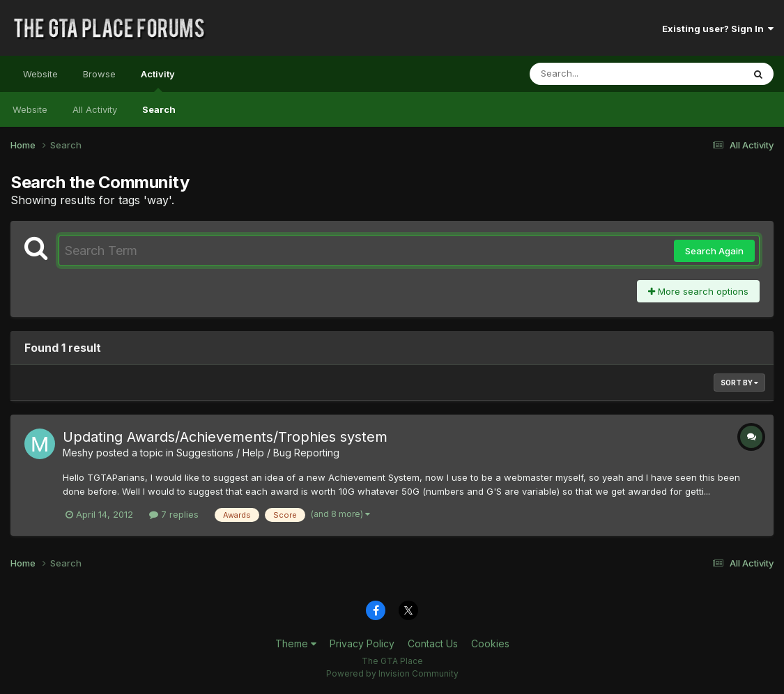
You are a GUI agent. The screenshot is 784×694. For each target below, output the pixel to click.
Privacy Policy (362, 643)
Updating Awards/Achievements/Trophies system (225, 437)
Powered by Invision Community (392, 673)
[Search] (598, 74)
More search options (698, 291)
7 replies (174, 514)
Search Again (714, 251)
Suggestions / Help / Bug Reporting (258, 453)
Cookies (490, 643)
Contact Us (433, 643)
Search (159, 109)
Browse (99, 74)
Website (40, 74)
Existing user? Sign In (718, 29)
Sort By (739, 383)
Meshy (78, 453)
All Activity (95, 109)
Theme (296, 643)
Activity (158, 80)
